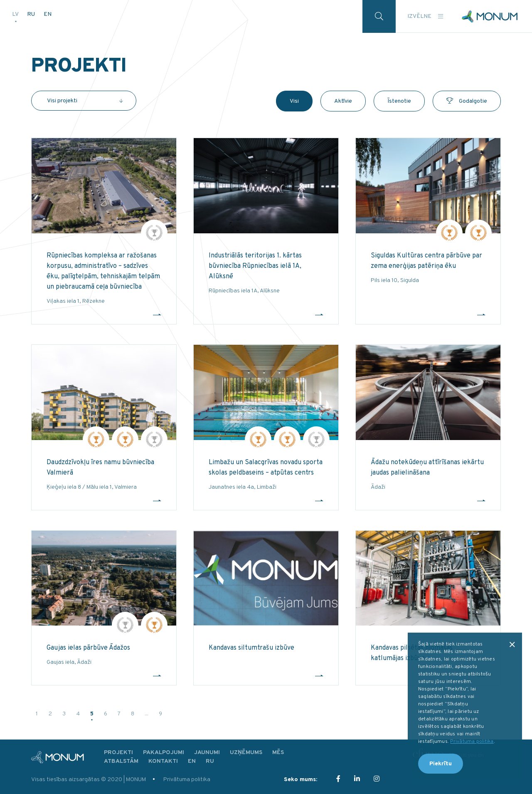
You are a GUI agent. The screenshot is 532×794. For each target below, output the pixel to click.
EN (48, 14)
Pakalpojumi (164, 753)
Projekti (118, 753)
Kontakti (163, 761)
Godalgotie (467, 101)
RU (32, 14)
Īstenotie (399, 101)
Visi (294, 101)
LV (16, 14)
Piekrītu (441, 764)
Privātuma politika (187, 780)
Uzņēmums (246, 753)
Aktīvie (343, 101)
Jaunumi (207, 753)
